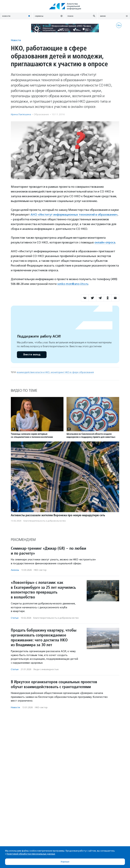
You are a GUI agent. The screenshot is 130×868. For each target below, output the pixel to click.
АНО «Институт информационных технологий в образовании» (74, 215)
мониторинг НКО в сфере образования (72, 372)
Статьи (15, 618)
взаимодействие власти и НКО (33, 372)
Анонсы (15, 570)
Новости (16, 40)
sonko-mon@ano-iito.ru (73, 284)
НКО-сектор (40, 570)
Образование (41, 114)
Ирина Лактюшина (21, 114)
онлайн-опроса (105, 242)
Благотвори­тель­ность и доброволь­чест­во (45, 521)
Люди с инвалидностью (46, 669)
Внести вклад (32, 355)
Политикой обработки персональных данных (31, 854)
